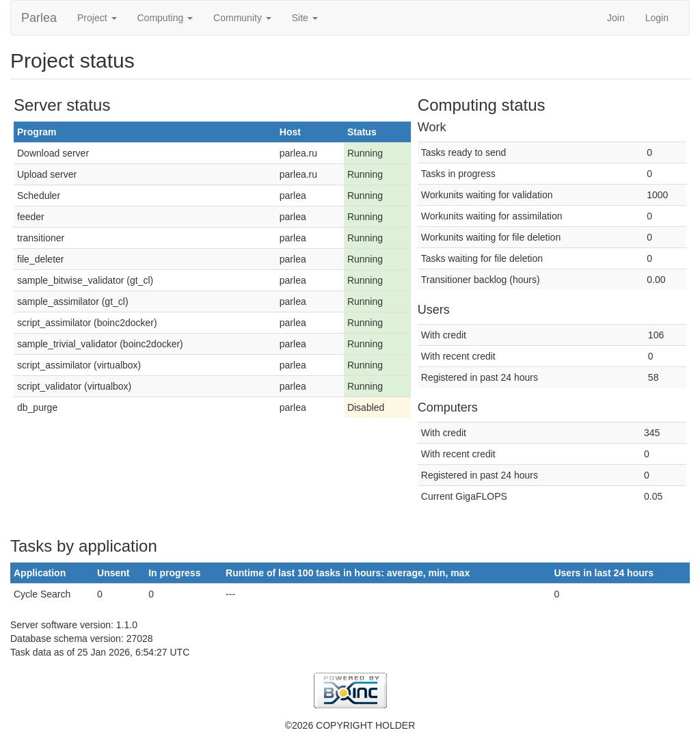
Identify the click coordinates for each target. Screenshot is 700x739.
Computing (165, 18)
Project (97, 18)
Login (657, 18)
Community (242, 18)
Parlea (39, 18)
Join (616, 18)
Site (305, 18)
